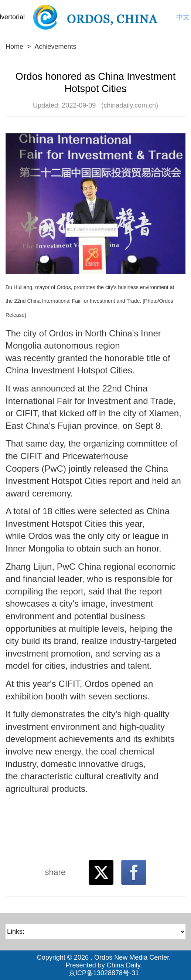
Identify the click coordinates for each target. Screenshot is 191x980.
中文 (183, 17)
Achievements (56, 47)
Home (14, 47)
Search (168, 17)
